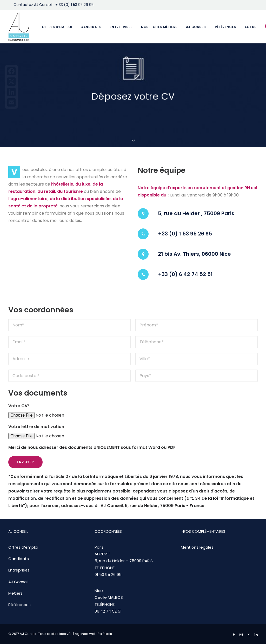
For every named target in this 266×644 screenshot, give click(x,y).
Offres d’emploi (57, 27)
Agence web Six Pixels (93, 634)
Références (225, 27)
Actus (251, 27)
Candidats (91, 27)
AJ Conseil (196, 27)
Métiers (15, 593)
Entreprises (121, 27)
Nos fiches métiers (159, 27)
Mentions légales (197, 547)
